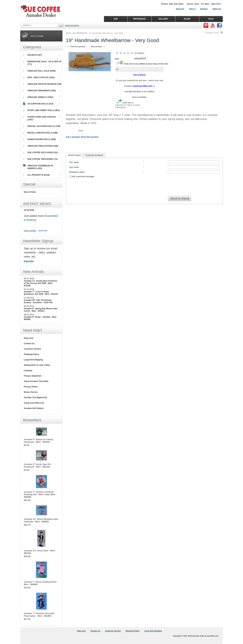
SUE (116, 19)
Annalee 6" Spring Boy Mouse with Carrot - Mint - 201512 (40, 310)
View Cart (180, 9)
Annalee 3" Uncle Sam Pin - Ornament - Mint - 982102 (38, 465)
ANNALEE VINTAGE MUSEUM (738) (42, 84)
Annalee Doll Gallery (34, 408)
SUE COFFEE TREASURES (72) (40, 159)
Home (68, 33)
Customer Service (32, 349)
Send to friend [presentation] (74, 155)
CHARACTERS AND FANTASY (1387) (40, 118)
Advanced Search (72, 25)
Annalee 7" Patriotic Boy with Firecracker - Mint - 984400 (39, 615)
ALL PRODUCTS (80, 33)
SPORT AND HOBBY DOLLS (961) (41, 110)
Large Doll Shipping (33, 360)
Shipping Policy (31, 354)
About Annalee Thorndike (36, 381)
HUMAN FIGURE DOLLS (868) (39, 139)
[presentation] (144, 186)
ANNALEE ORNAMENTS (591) (39, 91)
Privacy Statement (33, 376)
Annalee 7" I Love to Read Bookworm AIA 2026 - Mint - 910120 (41, 293)
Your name (74, 162)
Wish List (217, 9)
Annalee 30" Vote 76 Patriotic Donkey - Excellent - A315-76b (38, 301)
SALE (211, 19)
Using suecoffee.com (34, 403)
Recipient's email (77, 172)
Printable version (212, 33)
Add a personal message (82, 176)
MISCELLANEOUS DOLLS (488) (40, 133)
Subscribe (43, 231)
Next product (98, 47)
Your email (74, 167)
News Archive (30, 231)
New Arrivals (30, 192)
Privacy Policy (31, 387)
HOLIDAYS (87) (32, 55)
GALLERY (163, 19)
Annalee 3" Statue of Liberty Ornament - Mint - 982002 (38, 441)
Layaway (28, 371)
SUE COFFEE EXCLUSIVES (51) (40, 153)
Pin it (81, 131)
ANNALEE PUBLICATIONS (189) (40, 146)
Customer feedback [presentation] (94, 155)
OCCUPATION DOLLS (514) (38, 104)
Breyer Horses (31, 392)
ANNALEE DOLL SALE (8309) (39, 71)
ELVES (187, 19)
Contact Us (29, 344)
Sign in (192, 9)
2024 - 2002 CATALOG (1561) (39, 77)
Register (204, 9)
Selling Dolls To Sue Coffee (37, 365)
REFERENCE (140, 19)
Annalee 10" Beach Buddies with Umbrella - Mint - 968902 (41, 520)
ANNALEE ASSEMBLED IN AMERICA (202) (38, 167)
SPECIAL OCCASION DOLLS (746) (42, 126)
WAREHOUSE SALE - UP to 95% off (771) (42, 63)
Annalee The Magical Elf (35, 398)
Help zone (29, 338)
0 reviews (139, 53)
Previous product (76, 47)
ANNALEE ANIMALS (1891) (38, 97)
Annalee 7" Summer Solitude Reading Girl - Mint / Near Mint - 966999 (40, 494)
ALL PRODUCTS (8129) (36, 175)
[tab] (74, 155)
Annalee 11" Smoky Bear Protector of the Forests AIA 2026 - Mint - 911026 (40, 283)
